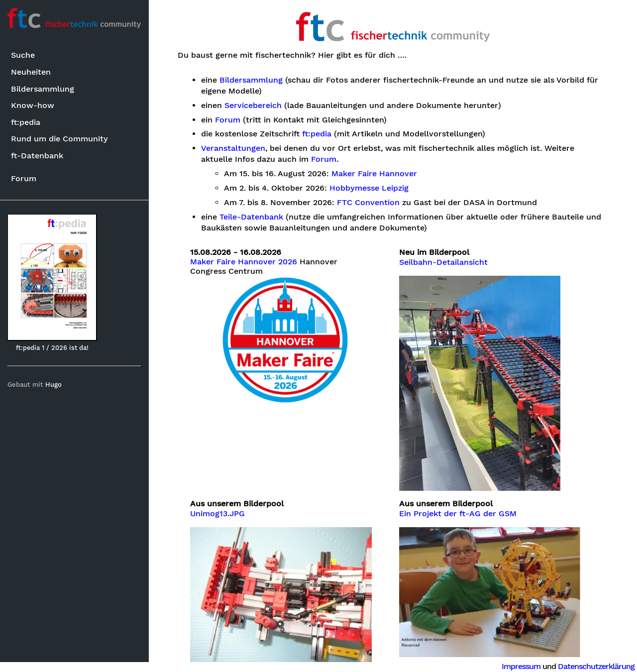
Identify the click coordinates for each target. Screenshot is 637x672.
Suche (23, 56)
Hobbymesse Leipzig (370, 188)
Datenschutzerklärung (596, 666)
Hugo (54, 385)
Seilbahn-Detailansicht (444, 262)
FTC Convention (369, 203)
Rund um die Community (59, 139)
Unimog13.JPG (218, 514)
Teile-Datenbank (251, 217)
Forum (24, 178)
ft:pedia (26, 122)
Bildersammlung (43, 89)
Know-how (33, 105)
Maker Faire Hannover (375, 174)
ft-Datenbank (37, 156)
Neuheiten (31, 72)
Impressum (521, 666)
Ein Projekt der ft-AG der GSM (458, 514)
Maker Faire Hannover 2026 (244, 262)
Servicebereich (253, 106)
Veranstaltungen (233, 148)
